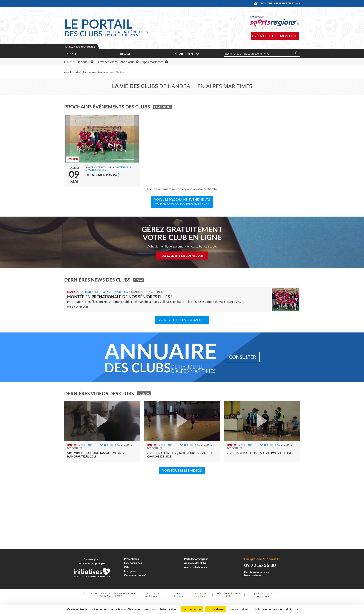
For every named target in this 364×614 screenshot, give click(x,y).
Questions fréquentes (257, 572)
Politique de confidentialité (153, 595)
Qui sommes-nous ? (135, 575)
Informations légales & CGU (229, 595)
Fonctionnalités (133, 563)
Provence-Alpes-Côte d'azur (117, 62)
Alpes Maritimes (155, 62)
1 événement (162, 107)
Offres (128, 567)
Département (186, 54)
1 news (139, 280)
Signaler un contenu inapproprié (263, 595)
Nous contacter (253, 575)
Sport (73, 54)
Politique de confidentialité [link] (273, 609)
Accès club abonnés (195, 567)
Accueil (67, 72)
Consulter (243, 357)
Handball (85, 62)
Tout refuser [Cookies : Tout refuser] (216, 609)
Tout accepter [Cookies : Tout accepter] (192, 609)
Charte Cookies (178, 595)
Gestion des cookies (200, 595)
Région (128, 54)
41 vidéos (144, 393)
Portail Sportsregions (196, 559)
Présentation (132, 559)
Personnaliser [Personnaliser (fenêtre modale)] (239, 609)
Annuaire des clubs (195, 563)
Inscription (130, 571)
